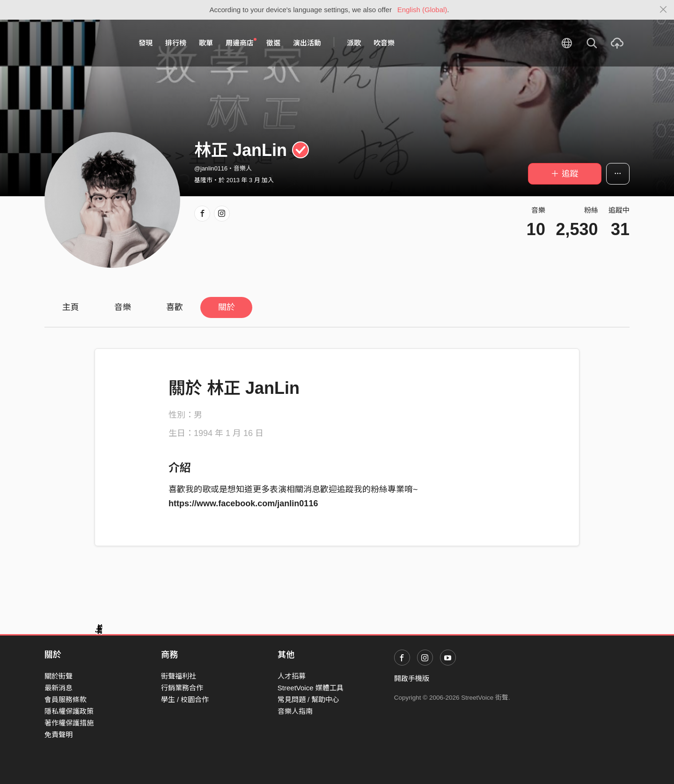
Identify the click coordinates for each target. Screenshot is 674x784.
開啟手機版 (412, 678)
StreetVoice (83, 43)
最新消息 (59, 688)
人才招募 (292, 676)
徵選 (273, 43)
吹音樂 (384, 43)
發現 (146, 43)
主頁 (71, 307)
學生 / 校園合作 (185, 699)
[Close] (663, 10)
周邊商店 (241, 43)
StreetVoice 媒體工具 (311, 688)
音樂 (123, 307)
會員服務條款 (66, 699)
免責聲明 (59, 735)
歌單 (206, 43)
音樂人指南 (295, 711)
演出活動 (307, 43)
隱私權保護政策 (69, 711)
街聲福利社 (179, 676)
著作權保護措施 (69, 723)
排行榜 (176, 43)
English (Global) (422, 10)
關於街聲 (59, 676)
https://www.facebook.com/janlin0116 (243, 503)
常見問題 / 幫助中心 (309, 699)
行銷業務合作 (182, 688)
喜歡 (175, 307)
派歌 (354, 43)
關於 (227, 307)
